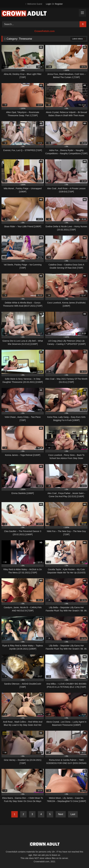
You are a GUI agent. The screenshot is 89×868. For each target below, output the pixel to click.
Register (59, 4)
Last (73, 814)
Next (61, 814)
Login (49, 4)
